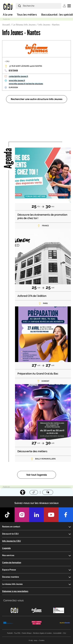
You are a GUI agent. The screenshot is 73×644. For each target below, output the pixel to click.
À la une (8, 15)
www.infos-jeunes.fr (17, 81)
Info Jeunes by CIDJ (11, 541)
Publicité (10, 633)
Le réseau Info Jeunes (12, 584)
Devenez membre (11, 577)
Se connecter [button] (64, 6)
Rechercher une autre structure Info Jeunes (37, 99)
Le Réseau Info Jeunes (24, 25)
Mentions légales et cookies (42, 633)
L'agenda (6, 548)
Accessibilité (57, 633)
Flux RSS (17, 633)
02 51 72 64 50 (13, 71)
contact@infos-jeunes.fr (18, 76)
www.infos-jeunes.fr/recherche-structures (26, 84)
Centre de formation (12, 563)
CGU (64, 633)
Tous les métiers (27, 15)
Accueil (6, 25)
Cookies (42, 640)
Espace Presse (9, 570)
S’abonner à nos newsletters (15, 591)
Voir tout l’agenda (37, 475)
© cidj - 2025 (33, 640)
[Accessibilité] (23, 492)
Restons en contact (11, 527)
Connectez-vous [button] (13, 600)
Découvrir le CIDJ (10, 534)
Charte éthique (27, 633)
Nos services (8, 555)
